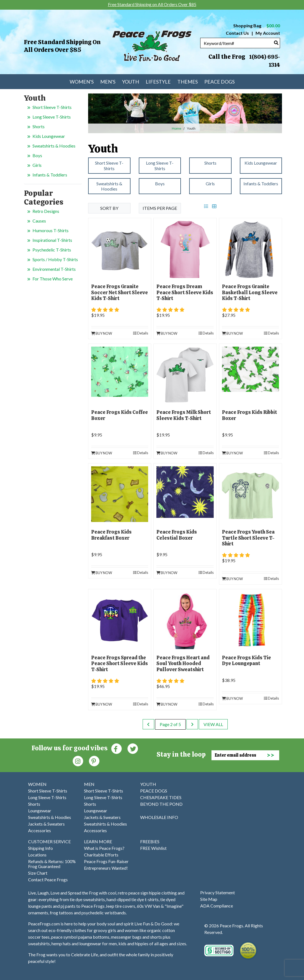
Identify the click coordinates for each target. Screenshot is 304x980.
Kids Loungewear (49, 136)
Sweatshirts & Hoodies (54, 146)
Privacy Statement (218, 892)
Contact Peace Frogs (48, 879)
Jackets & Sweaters (46, 824)
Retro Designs (46, 211)
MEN (89, 784)
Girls (37, 165)
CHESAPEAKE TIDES (161, 797)
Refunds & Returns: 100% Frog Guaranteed (52, 864)
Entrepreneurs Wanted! (106, 868)
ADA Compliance (217, 906)
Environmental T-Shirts (54, 269)
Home (177, 128)
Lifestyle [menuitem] (158, 82)
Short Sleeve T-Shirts (52, 107)
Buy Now (102, 333)
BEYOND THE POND (161, 804)
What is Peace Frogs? (104, 848)
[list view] (206, 206)
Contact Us (237, 33)
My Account (267, 33)
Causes (39, 221)
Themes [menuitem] (188, 82)
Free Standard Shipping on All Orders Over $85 (62, 46)
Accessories (40, 830)
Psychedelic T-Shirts (52, 250)
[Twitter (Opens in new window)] (133, 748)
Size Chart (38, 873)
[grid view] (214, 206)
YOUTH (148, 784)
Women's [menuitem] (82, 82)
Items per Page (160, 208)
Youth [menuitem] (131, 82)
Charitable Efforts (101, 855)
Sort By (109, 208)
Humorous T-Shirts (51, 230)
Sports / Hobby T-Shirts (55, 259)
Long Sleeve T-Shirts (52, 117)
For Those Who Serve (53, 279)
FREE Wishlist (153, 848)
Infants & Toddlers (50, 175)
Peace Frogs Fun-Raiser (106, 861)
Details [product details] (141, 333)
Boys (37, 155)
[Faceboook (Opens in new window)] (116, 748)
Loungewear (40, 811)
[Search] (276, 43)
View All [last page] (213, 724)
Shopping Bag (257, 26)
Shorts (39, 126)
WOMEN (37, 784)
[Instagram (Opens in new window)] (78, 761)
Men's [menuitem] (108, 82)
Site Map (209, 899)
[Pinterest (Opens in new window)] (94, 761)
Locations (37, 855)
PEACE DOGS (154, 791)
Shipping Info (40, 848)
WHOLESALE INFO (159, 817)
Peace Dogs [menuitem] (219, 82)
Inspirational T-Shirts (52, 240)
